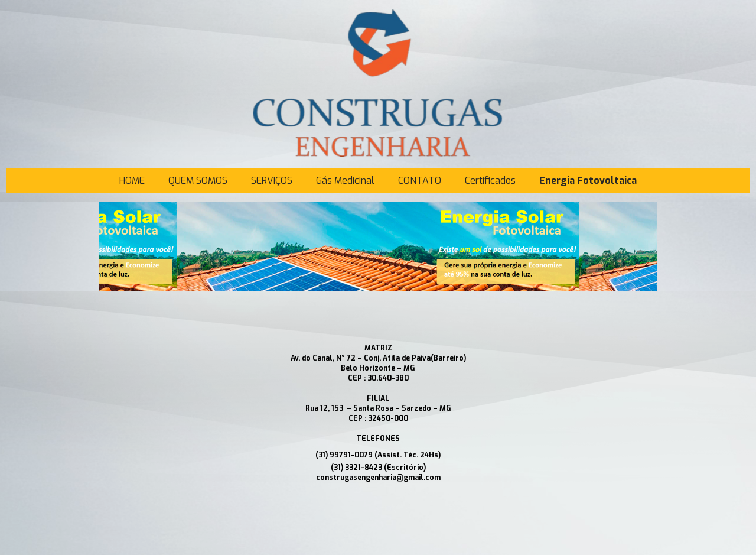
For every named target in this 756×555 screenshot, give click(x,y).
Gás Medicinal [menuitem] (345, 181)
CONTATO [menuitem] (420, 181)
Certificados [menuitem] (490, 181)
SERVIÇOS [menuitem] (272, 181)
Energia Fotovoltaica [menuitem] (588, 181)
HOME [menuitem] (132, 181)
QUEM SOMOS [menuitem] (198, 181)
